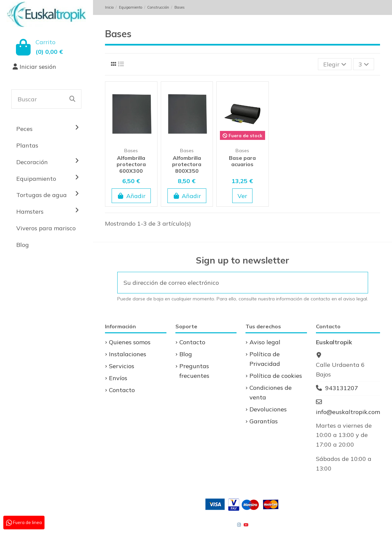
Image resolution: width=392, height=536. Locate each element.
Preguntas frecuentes (194, 371)
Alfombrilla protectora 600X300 (131, 164)
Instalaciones (128, 354)
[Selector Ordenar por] (335, 64)
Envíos (118, 378)
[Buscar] (72, 99)
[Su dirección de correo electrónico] (234, 283)
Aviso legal (265, 342)
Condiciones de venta (271, 392)
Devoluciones (268, 409)
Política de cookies (276, 376)
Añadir (131, 196)
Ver (242, 196)
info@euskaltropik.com (348, 412)
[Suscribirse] (359, 283)
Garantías (264, 421)
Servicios (122, 366)
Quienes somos (130, 342)
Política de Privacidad (265, 359)
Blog (186, 354)
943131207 (342, 388)
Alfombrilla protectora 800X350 (187, 164)
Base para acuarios (242, 161)
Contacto (122, 390)
